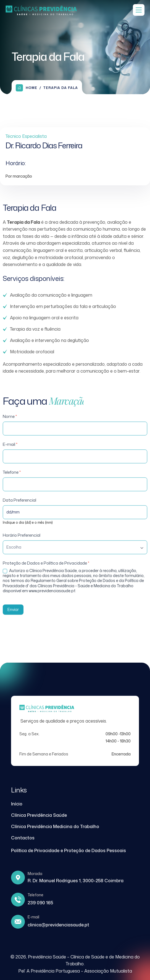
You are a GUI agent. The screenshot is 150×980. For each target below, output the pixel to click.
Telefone (12, 479)
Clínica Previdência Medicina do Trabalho (55, 826)
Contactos (23, 838)
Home (27, 88)
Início (17, 804)
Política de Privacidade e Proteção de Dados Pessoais (69, 850)
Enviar (13, 616)
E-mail (10, 451)
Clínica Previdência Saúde (39, 815)
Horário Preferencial (22, 542)
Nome (10, 423)
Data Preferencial (19, 507)
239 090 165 (40, 903)
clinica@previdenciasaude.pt (58, 925)
